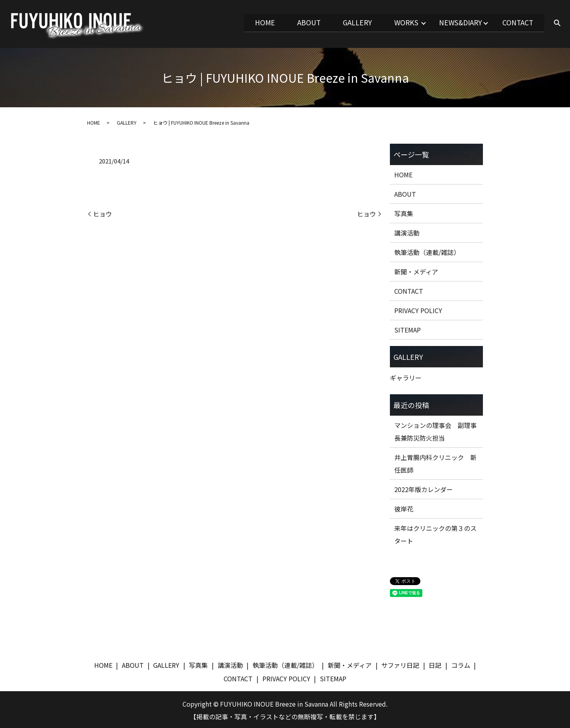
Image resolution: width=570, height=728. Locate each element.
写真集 (404, 212)
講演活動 (407, 232)
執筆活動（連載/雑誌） (427, 251)
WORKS (396, 23)
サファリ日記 (400, 664)
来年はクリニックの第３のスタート (435, 533)
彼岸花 (404, 508)
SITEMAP (408, 329)
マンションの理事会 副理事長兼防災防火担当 (435, 430)
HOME (243, 23)
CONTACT (516, 23)
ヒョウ (103, 213)
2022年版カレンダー (424, 488)
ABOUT (290, 23)
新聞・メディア (416, 270)
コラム (461, 664)
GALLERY (343, 23)
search (557, 23)
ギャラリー (406, 376)
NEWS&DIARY (454, 23)
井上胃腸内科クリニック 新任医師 (435, 462)
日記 (435, 664)
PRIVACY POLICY (418, 309)
